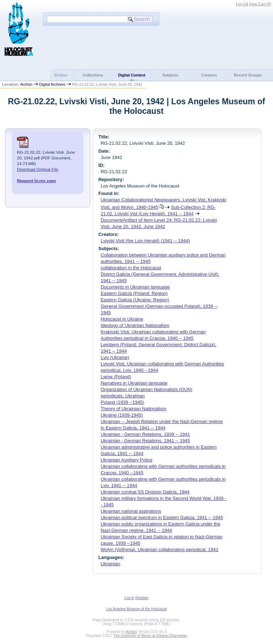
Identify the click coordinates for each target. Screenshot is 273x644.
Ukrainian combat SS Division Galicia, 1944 (145, 492)
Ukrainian (110, 564)
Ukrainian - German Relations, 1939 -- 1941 (145, 434)
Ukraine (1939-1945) (122, 415)
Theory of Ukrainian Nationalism (133, 409)
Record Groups (248, 75)
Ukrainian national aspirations (131, 511)
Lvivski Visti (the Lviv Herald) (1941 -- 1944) (145, 241)
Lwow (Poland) (116, 377)
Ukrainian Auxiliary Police (126, 460)
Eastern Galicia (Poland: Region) (134, 293)
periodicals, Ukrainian (123, 396)
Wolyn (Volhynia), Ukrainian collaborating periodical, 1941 (159, 550)
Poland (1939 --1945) (122, 402)
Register (142, 598)
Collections (93, 75)
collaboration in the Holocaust (131, 268)
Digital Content (132, 75)
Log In (241, 4)
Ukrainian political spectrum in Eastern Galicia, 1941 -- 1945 (162, 518)
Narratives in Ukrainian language (134, 383)
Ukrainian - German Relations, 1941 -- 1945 (145, 441)
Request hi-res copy (37, 181)
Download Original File (38, 169)
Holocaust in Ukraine (122, 319)
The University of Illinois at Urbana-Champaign (151, 636)
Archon (26, 84)
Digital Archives (52, 84)
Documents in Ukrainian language (135, 287)
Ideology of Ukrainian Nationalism (135, 325)
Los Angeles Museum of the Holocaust (137, 609)
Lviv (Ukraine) (115, 357)
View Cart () (260, 4)
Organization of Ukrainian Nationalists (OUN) (146, 389)
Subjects (170, 75)
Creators (209, 75)
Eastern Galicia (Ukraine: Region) (135, 300)
